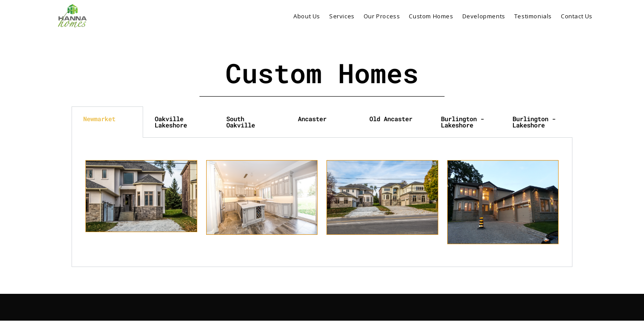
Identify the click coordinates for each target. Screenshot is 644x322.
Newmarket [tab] (99, 119)
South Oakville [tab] (241, 122)
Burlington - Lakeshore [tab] (462, 122)
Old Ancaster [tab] (391, 119)
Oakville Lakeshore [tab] (171, 122)
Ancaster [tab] (312, 119)
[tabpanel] (322, 202)
